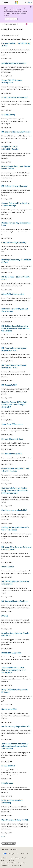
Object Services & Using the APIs (15, 820)
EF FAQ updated (8, 766)
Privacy (11, 860)
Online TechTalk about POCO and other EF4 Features (15, 470)
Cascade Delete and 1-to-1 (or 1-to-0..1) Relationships (16, 204)
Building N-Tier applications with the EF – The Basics (15, 528)
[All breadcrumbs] (3, 24)
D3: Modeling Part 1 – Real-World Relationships (15, 583)
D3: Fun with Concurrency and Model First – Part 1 (14, 366)
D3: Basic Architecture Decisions (15, 601)
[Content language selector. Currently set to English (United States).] (9, 850)
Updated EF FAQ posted (11, 653)
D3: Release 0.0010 (9, 385)
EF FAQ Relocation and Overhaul (15, 97)
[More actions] (30, 24)
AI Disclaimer (5, 858)
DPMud (5, 616)
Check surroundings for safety (14, 242)
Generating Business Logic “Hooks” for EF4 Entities (16, 167)
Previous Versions (15, 858)
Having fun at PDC (9, 709)
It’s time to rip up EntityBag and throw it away (15, 310)
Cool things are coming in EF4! (14, 510)
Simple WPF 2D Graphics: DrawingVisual (12, 81)
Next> (3, 837)
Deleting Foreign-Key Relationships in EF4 (16, 224)
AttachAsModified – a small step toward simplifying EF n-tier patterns (14, 670)
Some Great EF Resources (12, 424)
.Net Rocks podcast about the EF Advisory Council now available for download (15, 746)
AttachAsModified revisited (13, 294)
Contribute (4, 860)
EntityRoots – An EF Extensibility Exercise (10, 148)
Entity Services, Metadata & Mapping (12, 801)
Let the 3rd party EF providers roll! (16, 726)
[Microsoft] (17, 2)
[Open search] (25, 2)
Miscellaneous (7, 783)
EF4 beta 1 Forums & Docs (12, 439)
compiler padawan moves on (13, 63)
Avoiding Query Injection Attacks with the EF (15, 634)
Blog (23, 858)
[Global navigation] (2, 2)
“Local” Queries (8, 567)
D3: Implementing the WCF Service (16, 132)
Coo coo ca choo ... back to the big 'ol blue (16, 44)
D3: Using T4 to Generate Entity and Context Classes (16, 548)
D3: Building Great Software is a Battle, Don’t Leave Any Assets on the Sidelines (15, 328)
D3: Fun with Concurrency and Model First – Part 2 (14, 349)
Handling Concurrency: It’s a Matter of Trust (16, 261)
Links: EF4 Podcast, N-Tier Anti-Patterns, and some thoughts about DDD (14, 404)
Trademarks (4, 865)
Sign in (30, 2)
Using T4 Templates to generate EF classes (15, 691)
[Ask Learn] (27, 24)
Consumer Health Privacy (8, 863)
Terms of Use (22, 863)
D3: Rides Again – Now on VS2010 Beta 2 (15, 278)
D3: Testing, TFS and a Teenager (15, 186)
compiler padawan (11, 24)
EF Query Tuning (8, 114)
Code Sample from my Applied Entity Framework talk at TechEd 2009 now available (15, 490)
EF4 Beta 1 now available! (12, 454)
